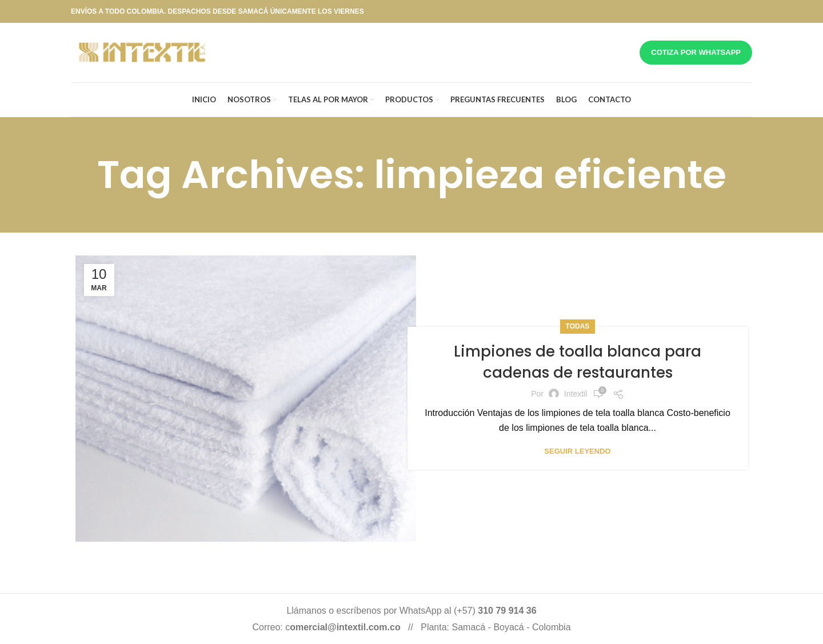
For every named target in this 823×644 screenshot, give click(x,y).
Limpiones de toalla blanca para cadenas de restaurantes (578, 362)
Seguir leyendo (577, 451)
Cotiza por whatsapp (696, 52)
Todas (578, 326)
